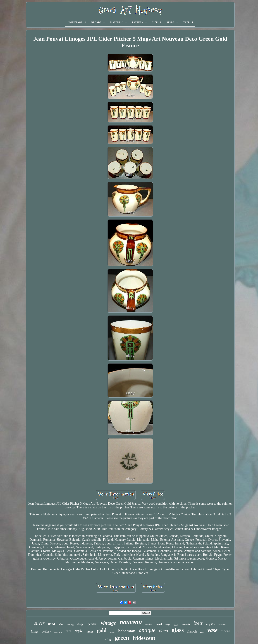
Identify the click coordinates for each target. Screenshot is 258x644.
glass (178, 630)
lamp (34, 631)
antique (147, 630)
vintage (109, 623)
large (168, 624)
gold (102, 630)
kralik (112, 632)
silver (39, 623)
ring (108, 639)
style (79, 631)
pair (202, 632)
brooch (186, 624)
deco (164, 631)
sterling (70, 624)
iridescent (144, 638)
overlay (149, 624)
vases (90, 632)
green (122, 638)
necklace (58, 632)
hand (52, 624)
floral (226, 631)
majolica (211, 624)
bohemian (127, 631)
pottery (46, 631)
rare (69, 631)
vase (213, 630)
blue (61, 624)
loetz (198, 623)
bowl (176, 625)
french (192, 631)
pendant (93, 624)
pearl (159, 624)
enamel (222, 624)
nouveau (131, 622)
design (81, 624)
